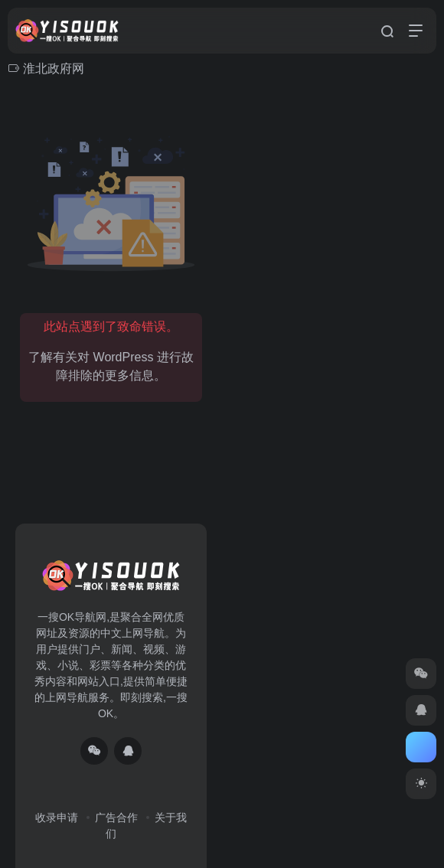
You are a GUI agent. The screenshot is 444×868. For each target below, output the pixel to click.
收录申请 (57, 817)
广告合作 (116, 817)
